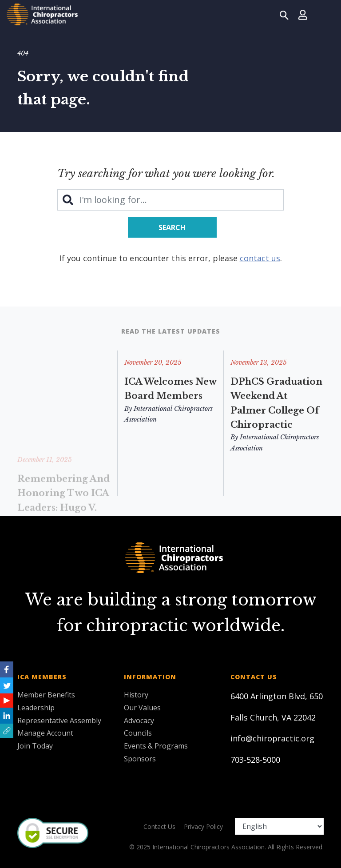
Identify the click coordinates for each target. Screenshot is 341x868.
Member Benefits (46, 695)
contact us (260, 258)
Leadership (36, 708)
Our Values (142, 708)
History (136, 695)
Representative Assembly (59, 721)
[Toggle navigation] (324, 14)
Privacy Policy (203, 826)
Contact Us (159, 826)
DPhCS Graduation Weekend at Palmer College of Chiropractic (276, 403)
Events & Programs (156, 746)
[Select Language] (279, 826)
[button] (7, 731)
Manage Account (45, 733)
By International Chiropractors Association (169, 414)
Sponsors (140, 759)
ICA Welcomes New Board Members (170, 389)
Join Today (35, 746)
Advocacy (139, 721)
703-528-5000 (255, 760)
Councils (138, 733)
